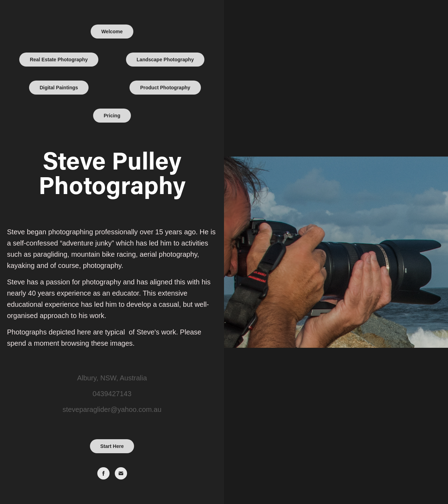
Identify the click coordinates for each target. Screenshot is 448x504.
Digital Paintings (59, 88)
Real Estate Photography (59, 60)
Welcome (112, 32)
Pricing (112, 116)
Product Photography (165, 88)
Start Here (112, 446)
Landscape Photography (165, 60)
